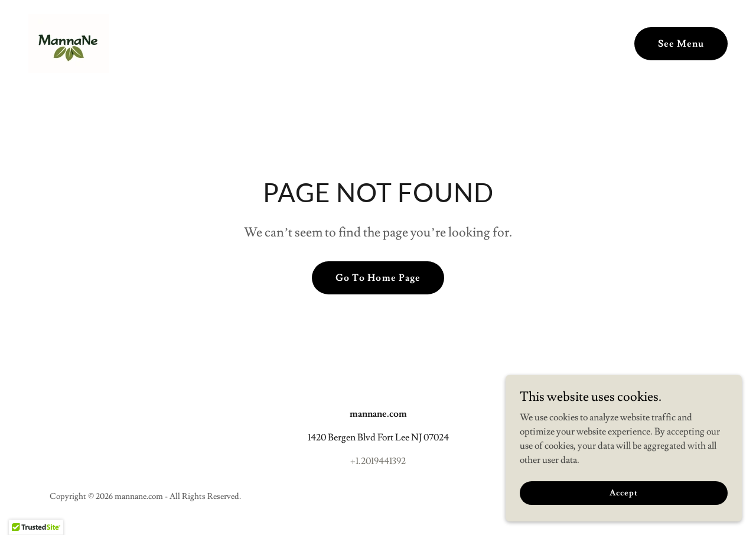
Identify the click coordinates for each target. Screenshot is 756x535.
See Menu (681, 44)
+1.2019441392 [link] (378, 461)
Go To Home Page (378, 278)
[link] (69, 41)
